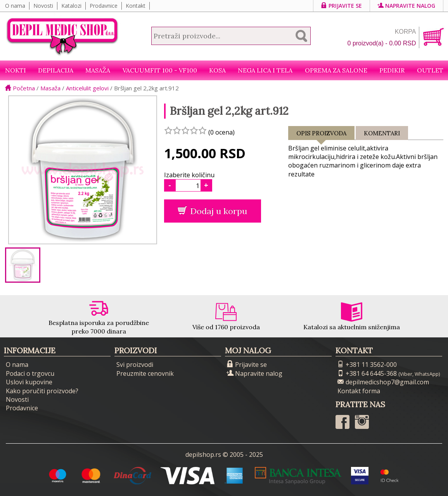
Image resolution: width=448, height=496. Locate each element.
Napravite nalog (406, 6)
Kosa (217, 70)
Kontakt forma (359, 391)
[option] (23, 265)
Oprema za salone (336, 70)
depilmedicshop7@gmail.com (383, 382)
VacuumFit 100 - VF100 (160, 70)
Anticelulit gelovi (87, 88)
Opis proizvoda (321, 135)
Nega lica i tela (265, 70)
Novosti (43, 6)
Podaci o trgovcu (30, 373)
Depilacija (56, 70)
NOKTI (16, 70)
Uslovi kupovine (29, 382)
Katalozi (71, 6)
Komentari (382, 133)
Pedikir (392, 70)
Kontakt (136, 6)
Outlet (430, 70)
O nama (15, 6)
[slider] (185, 130)
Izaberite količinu (189, 175)
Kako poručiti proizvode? (42, 391)
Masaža (98, 70)
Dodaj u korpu (212, 211)
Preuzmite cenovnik (145, 373)
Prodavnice (104, 6)
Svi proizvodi (135, 365)
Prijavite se (342, 6)
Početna (20, 88)
